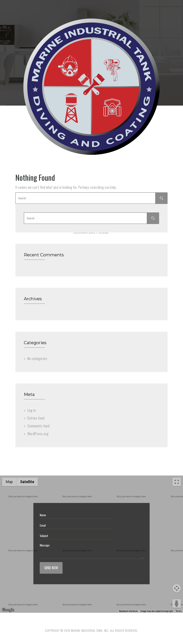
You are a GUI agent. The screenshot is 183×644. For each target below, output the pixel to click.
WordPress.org (38, 434)
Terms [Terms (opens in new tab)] (179, 611)
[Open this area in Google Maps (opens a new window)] (8, 610)
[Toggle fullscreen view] (177, 482)
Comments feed (39, 426)
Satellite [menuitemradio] (27, 482)
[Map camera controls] (177, 588)
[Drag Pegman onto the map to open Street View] (177, 603)
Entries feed (36, 418)
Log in (32, 410)
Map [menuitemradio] (9, 482)
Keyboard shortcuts (128, 611)
